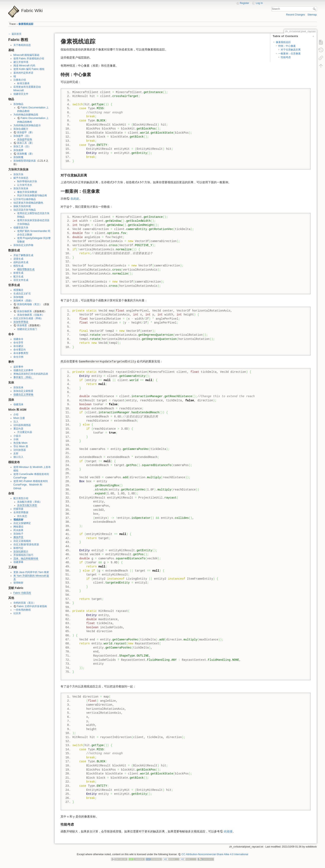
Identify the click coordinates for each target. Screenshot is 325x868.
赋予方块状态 (21, 178)
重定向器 (18, 429)
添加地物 (18, 297)
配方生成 (18, 277)
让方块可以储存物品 (25, 199)
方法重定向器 (25, 432)
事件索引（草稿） (23, 377)
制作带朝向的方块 (27, 181)
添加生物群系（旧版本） (31, 315)
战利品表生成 (21, 262)
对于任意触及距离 (291, 50)
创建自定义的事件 (23, 370)
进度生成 (18, 259)
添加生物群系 (24, 311)
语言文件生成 (21, 280)
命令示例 (18, 357)
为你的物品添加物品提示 (27, 125)
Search (315, 9)
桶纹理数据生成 (26, 269)
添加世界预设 (21, 322)
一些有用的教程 (22, 610)
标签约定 (18, 548)
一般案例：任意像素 (289, 54)
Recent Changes (296, 15)
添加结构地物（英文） (29, 304)
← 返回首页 (15, 34)
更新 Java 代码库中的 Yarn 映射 (31, 572)
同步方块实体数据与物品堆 (32, 195)
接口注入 (18, 457)
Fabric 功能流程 (22, 593)
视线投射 (18, 520)
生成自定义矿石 (22, 294)
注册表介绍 (20, 80)
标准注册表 (23, 83)
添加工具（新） (26, 143)
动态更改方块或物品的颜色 (28, 203)
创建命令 (18, 339)
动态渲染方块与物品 (25, 210)
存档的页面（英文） (25, 603)
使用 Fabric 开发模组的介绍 (29, 59)
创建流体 (18, 404)
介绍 (16, 415)
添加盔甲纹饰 (25, 139)
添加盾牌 (18, 150)
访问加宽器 (20, 450)
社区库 (17, 613)
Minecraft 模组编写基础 (26, 55)
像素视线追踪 (26, 24)
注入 (16, 422)
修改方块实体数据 (27, 192)
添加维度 (22, 325)
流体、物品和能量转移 (26, 559)
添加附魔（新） (26, 154)
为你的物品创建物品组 (26, 115)
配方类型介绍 (21, 498)
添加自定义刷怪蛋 (23, 391)
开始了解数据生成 (23, 255)
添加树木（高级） (23, 301)
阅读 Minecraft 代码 (24, 66)
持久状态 (22, 516)
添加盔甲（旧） (22, 136)
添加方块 (18, 174)
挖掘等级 (18, 509)
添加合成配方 (21, 129)
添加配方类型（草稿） (30, 502)
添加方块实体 (21, 188)
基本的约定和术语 (23, 73)
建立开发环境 (21, 62)
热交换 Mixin (20, 443)
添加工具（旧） (22, 146)
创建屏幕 (18, 562)
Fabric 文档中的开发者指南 (32, 606)
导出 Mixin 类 (21, 446)
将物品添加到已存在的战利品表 (31, 374)
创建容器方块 (21, 228)
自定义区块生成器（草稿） (28, 318)
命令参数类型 (21, 353)
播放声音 (18, 537)
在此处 (75, 199)
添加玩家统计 (21, 551)
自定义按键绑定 (22, 523)
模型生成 (18, 266)
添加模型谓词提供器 (25, 161)
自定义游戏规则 (22, 541)
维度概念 (18, 290)
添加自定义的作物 (23, 245)
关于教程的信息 (22, 45)
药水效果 (18, 530)
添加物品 (18, 104)
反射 (16, 453)
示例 (16, 439)
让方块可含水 (25, 185)
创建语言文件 (21, 94)
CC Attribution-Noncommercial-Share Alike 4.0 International (215, 854)
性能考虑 (286, 57)
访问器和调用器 (22, 425)
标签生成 (18, 273)
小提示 (17, 436)
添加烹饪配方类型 (27, 505)
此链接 (228, 831)
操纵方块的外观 (22, 206)
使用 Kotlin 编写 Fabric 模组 (29, 69)
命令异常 (18, 343)
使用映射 (18, 583)
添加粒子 (18, 534)
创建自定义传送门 (27, 329)
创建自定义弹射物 (23, 394)
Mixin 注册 (19, 418)
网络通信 (18, 527)
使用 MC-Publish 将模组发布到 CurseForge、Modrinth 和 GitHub (31, 485)
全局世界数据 (21, 512)
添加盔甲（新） (26, 132)
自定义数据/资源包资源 (26, 544)
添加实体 (18, 387)
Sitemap (312, 15)
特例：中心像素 (287, 46)
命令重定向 (20, 350)
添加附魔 (18, 157)
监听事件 (18, 367)
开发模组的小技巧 (23, 555)
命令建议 (18, 346)
